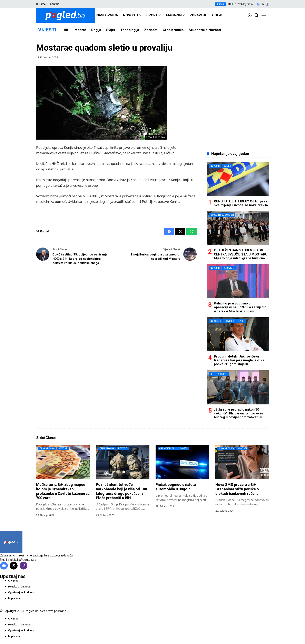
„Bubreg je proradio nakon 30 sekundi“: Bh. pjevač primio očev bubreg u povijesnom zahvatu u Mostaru (239, 415)
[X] (263, 4)
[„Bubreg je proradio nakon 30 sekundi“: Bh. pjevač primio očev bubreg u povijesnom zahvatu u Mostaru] (238, 387)
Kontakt (55, 4)
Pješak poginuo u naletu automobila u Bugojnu (176, 487)
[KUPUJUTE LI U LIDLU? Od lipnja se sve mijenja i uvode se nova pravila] (238, 179)
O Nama (41, 4)
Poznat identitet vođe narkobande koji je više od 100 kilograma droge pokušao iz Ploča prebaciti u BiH (121, 491)
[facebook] (258, 4)
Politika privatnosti (19, 587)
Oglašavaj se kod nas (21, 592)
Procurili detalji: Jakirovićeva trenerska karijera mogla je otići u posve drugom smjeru (240, 360)
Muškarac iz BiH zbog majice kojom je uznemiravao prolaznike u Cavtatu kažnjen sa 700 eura (63, 491)
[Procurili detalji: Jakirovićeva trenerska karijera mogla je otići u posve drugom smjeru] (238, 334)
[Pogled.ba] (66, 15)
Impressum (15, 598)
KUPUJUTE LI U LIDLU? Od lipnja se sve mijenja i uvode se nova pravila (241, 203)
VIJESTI (47, 30)
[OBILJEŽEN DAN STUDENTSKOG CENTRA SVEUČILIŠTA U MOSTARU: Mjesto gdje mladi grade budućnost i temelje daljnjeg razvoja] (238, 228)
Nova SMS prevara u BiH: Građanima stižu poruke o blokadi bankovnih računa (237, 489)
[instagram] (267, 4)
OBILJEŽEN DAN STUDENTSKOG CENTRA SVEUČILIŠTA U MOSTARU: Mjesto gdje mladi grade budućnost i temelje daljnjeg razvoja (241, 256)
